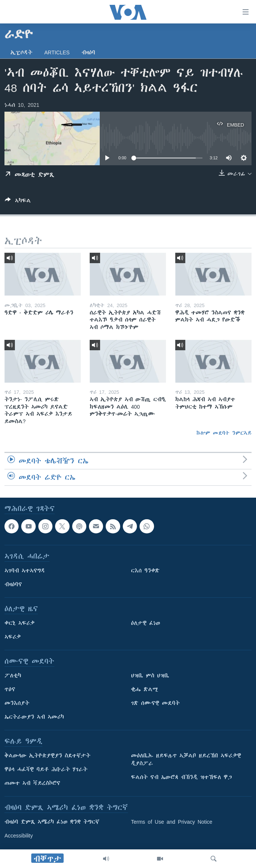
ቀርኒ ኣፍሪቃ (20, 623)
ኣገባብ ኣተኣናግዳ (25, 571)
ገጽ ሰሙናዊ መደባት (155, 703)
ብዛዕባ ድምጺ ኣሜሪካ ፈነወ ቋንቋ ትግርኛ (52, 822)
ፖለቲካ (13, 676)
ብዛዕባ (88, 52)
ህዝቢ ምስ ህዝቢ (150, 676)
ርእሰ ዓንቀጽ (145, 571)
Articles (57, 52)
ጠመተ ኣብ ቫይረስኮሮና (32, 783)
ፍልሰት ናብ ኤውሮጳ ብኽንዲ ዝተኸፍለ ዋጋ (181, 777)
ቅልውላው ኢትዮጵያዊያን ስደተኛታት (47, 756)
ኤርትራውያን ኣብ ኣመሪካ (34, 717)
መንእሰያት (17, 703)
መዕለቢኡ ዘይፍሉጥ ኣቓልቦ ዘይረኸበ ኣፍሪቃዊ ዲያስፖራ (186, 759)
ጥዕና (10, 689)
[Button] (18, 202)
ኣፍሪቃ (13, 637)
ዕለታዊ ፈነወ (145, 623)
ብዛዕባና (13, 584)
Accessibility (19, 836)
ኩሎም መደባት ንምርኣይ (224, 433)
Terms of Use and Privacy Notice (172, 822)
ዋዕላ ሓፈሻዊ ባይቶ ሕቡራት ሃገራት (46, 769)
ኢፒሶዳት (21, 52)
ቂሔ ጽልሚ (145, 689)
